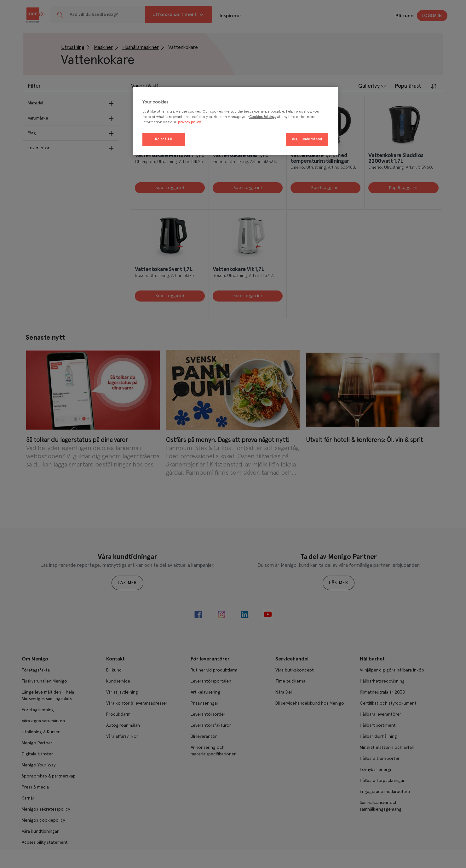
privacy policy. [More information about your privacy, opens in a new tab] (190, 122)
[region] (235, 121)
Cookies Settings (263, 117)
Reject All (164, 139)
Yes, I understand (307, 139)
